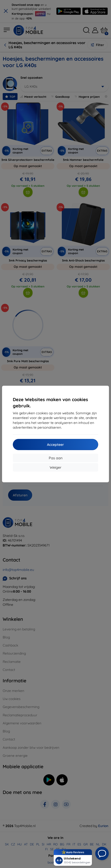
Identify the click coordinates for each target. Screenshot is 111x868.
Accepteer (55, 445)
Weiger (55, 467)
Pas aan (56, 458)
